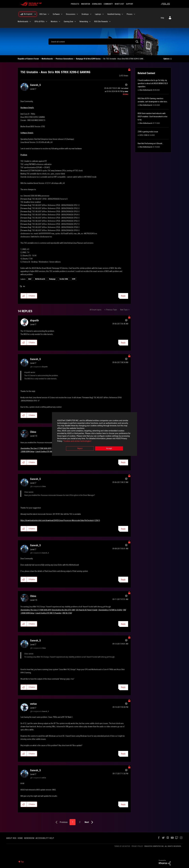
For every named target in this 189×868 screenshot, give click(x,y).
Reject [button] (80, 449)
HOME (20, 838)
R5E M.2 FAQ (67, 613)
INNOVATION (86, 4)
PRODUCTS (75, 4)
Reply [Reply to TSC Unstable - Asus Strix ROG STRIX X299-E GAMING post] (123, 296)
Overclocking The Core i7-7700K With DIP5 (36, 448)
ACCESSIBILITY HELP (45, 838)
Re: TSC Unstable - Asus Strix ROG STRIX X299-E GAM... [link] (124, 59)
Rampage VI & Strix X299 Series (88, 59)
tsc (24, 286)
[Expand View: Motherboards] (30, 22)
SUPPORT (130, 4)
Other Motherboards (146, 90)
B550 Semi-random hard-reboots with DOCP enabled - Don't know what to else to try (153, 117)
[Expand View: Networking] (90, 22)
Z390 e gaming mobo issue (148, 132)
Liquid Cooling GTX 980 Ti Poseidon (48, 451)
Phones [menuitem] (130, 14)
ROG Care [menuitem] (43, 14)
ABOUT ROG (11, 838)
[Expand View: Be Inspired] (35, 14)
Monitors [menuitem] (54, 22)
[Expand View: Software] (62, 14)
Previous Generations (64, 59)
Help (162, 18)
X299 (74, 279)
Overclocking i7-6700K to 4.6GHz (110, 610)
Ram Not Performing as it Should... (150, 143)
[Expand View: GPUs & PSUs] (46, 22)
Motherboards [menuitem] (23, 22)
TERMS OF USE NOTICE (122, 846)
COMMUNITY (108, 4)
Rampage (52, 279)
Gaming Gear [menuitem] (69, 22)
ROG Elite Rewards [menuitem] (101, 22)
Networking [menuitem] (84, 22)
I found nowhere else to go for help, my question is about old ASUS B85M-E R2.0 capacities (153, 83)
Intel (30, 279)
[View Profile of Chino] (33, 432)
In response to (40, 367)
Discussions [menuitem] (71, 14)
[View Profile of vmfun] (33, 704)
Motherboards (47, 59)
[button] (24, 296)
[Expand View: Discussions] (77, 14)
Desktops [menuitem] (85, 14)
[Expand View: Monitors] (59, 22)
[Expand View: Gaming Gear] (75, 22)
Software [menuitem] (56, 14)
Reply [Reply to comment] (123, 343)
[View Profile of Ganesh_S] (35, 85)
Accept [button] (109, 449)
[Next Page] (89, 822)
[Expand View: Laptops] (103, 14)
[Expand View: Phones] (134, 14)
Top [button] (22, 862)
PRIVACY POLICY (137, 846)
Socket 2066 (64, 279)
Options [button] (166, 59)
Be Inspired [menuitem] (28, 14)
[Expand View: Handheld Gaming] (122, 14)
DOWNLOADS (97, 4)
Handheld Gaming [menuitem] (114, 14)
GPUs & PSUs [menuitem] (40, 22)
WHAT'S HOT (119, 4)
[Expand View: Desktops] (91, 14)
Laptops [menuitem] (98, 14)
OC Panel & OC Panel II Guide (87, 610)
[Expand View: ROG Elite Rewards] (110, 22)
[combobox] (94, 42)
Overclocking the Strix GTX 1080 (63, 610)
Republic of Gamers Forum (28, 59)
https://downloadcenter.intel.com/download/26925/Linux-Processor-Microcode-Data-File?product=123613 (60, 520)
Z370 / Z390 (143, 135)
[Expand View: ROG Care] (48, 14)
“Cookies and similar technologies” (77, 441)
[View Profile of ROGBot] (126, 94)
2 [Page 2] (80, 822)
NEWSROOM (29, 838)
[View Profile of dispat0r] (35, 320)
